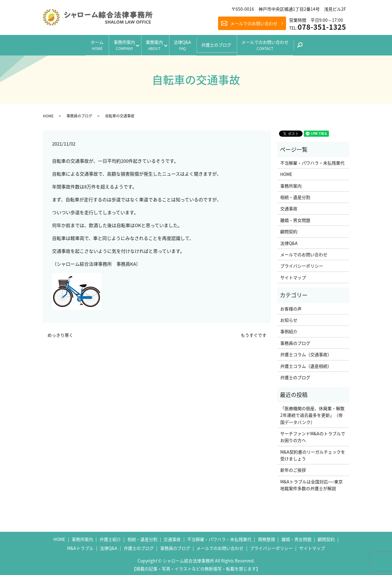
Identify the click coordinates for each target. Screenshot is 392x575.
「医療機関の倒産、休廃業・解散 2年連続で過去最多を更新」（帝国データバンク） (313, 413)
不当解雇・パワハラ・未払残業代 (312, 161)
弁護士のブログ (222, 44)
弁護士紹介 (110, 537)
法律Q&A (185, 44)
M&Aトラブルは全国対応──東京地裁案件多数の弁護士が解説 (311, 483)
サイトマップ (293, 276)
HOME (48, 114)
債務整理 (266, 537)
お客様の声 (291, 307)
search (313, 46)
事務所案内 (119, 44)
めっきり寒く (60, 333)
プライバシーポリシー (302, 264)
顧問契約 (289, 230)
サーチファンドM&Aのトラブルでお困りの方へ (313, 435)
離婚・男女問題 (295, 218)
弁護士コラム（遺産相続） (306, 364)
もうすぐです (254, 333)
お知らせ (289, 318)
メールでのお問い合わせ (254, 23)
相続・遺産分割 (295, 195)
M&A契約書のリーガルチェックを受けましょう (313, 453)
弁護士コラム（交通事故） (306, 352)
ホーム (89, 44)
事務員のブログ (79, 114)
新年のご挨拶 (293, 468)
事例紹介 (289, 329)
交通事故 (289, 207)
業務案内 (153, 44)
